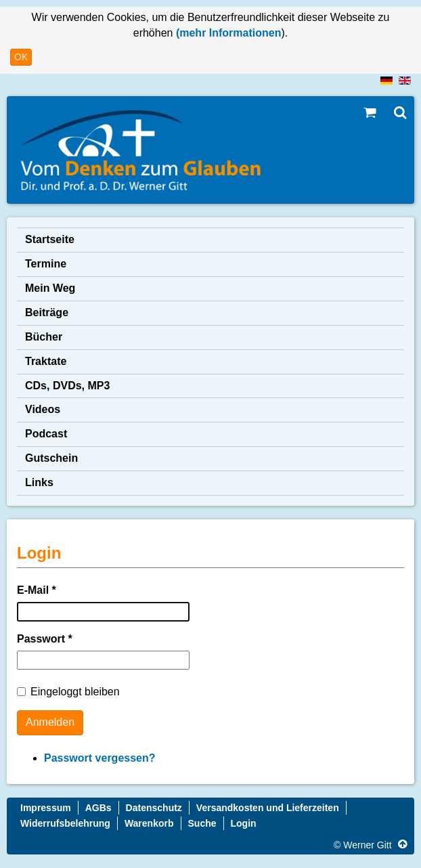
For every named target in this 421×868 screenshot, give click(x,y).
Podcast (46, 434)
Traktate (46, 361)
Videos (43, 409)
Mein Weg (50, 288)
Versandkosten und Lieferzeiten (268, 808)
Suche (202, 823)
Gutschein (51, 458)
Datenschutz (154, 808)
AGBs (98, 808)
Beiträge (47, 312)
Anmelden (50, 722)
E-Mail (37, 590)
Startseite (50, 239)
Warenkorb (149, 823)
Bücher (44, 337)
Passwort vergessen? (100, 758)
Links (39, 482)
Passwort (45, 639)
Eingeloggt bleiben (68, 692)
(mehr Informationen (227, 33)
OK (21, 57)
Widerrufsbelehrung (65, 823)
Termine (46, 264)
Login (244, 823)
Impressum (46, 808)
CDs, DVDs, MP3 (67, 386)
